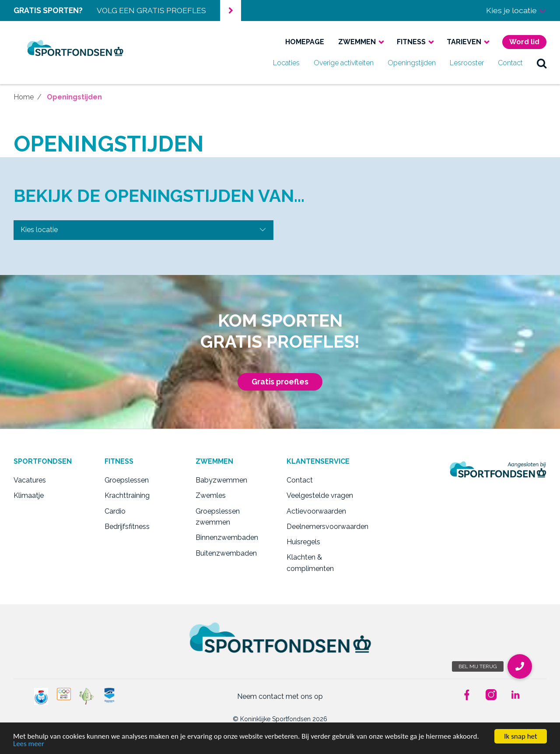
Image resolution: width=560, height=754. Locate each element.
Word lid (524, 42)
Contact (510, 63)
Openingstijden (412, 63)
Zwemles (211, 495)
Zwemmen (357, 42)
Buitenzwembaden (226, 553)
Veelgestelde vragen (320, 495)
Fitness (411, 42)
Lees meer (29, 744)
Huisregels (303, 542)
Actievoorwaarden (316, 511)
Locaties (286, 63)
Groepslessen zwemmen (218, 517)
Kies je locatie (516, 10)
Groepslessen (127, 480)
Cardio (115, 511)
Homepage (305, 42)
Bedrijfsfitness (127, 527)
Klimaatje (29, 495)
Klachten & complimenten (310, 563)
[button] (520, 666)
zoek (542, 63)
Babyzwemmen (221, 480)
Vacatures (30, 480)
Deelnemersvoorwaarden (325, 527)
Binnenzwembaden (227, 537)
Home (24, 97)
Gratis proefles (280, 382)
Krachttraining (127, 495)
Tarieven (464, 42)
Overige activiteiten (344, 63)
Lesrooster (467, 63)
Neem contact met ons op (280, 696)
